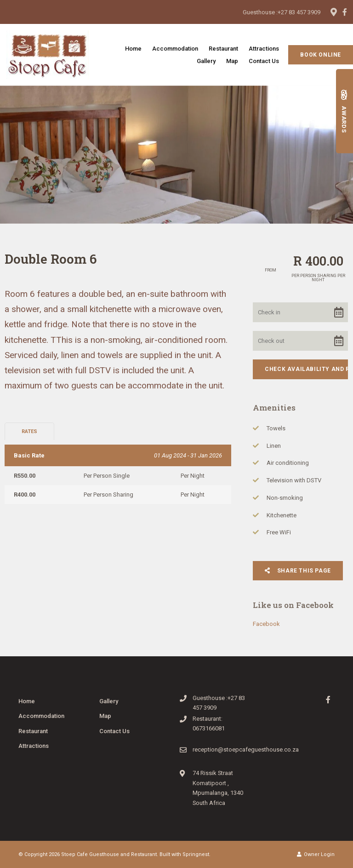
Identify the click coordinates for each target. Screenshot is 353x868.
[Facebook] (345, 12)
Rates (29, 431)
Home (133, 49)
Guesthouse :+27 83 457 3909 (282, 12)
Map (232, 61)
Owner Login (316, 854)
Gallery (206, 61)
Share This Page (298, 571)
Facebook (266, 624)
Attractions (264, 49)
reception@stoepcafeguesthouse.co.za (246, 749)
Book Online (321, 55)
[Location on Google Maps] (333, 12)
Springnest (196, 854)
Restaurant (223, 49)
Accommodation (175, 49)
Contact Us (264, 61)
